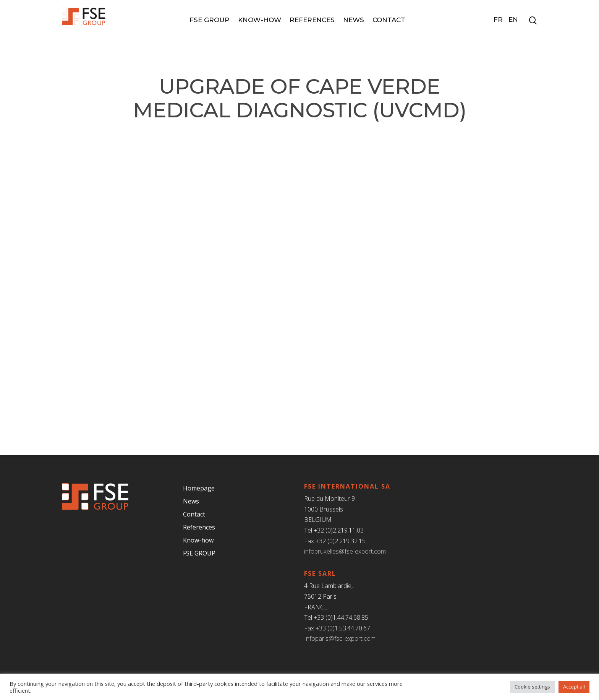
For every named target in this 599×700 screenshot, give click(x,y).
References (314, 20)
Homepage (199, 488)
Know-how (262, 20)
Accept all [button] (574, 687)
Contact (391, 20)
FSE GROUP (212, 20)
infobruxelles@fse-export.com (345, 551)
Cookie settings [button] (532, 687)
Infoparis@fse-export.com (340, 638)
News (356, 20)
